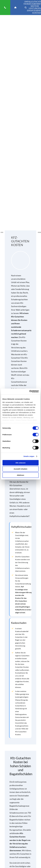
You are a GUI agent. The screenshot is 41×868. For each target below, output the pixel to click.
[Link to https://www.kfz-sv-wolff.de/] (26, 8)
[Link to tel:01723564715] (5, 8)
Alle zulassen (20, 463)
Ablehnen (20, 475)
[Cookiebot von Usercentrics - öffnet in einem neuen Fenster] (29, 392)
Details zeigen (29, 456)
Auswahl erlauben (20, 469)
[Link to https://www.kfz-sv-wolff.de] (15, 8)
